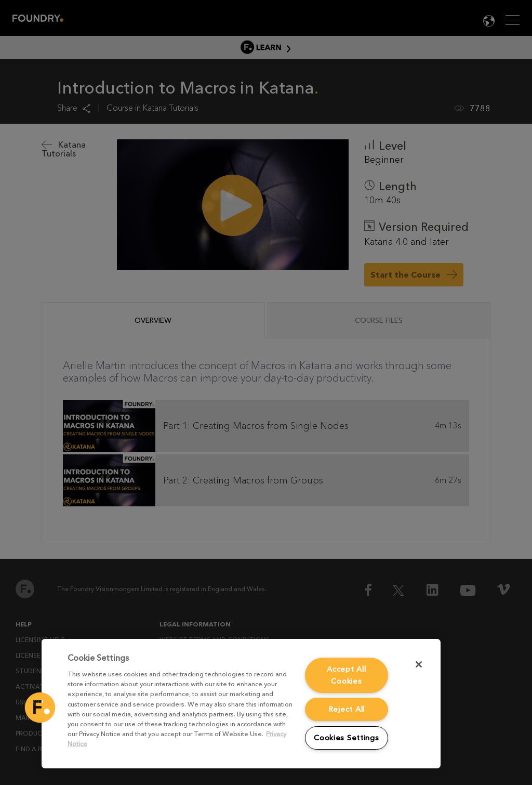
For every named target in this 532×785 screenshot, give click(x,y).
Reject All (347, 709)
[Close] (419, 664)
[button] (40, 708)
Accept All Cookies (346, 675)
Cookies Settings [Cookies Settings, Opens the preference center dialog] (347, 738)
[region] (241, 704)
